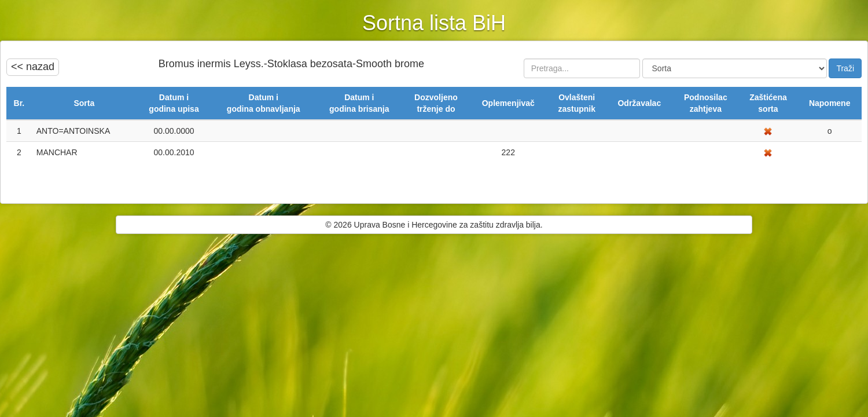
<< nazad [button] (33, 67)
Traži (845, 68)
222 (508, 152)
